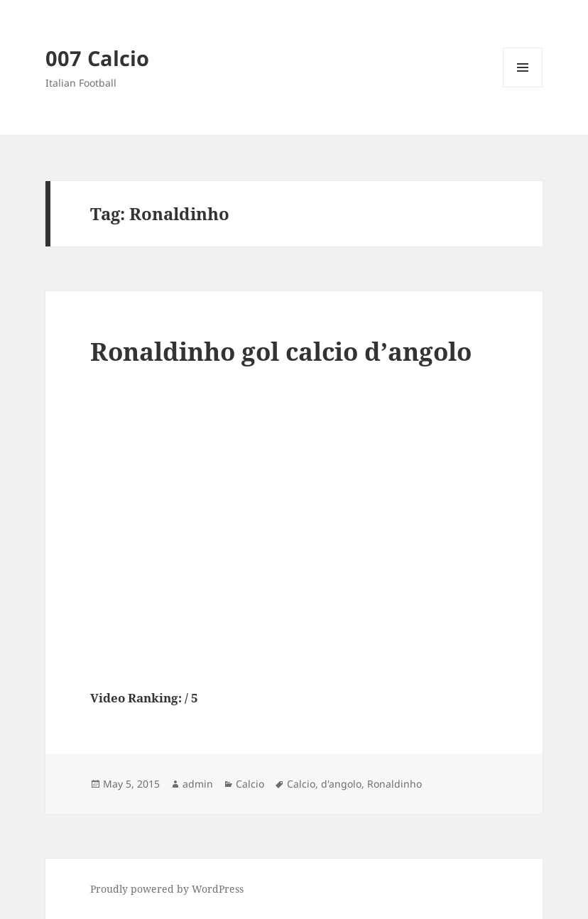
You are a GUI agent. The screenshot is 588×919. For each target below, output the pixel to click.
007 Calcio (97, 58)
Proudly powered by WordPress (167, 889)
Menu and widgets (523, 87)
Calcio (250, 784)
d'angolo (341, 784)
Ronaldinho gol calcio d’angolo (281, 351)
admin (198, 784)
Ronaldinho (394, 784)
